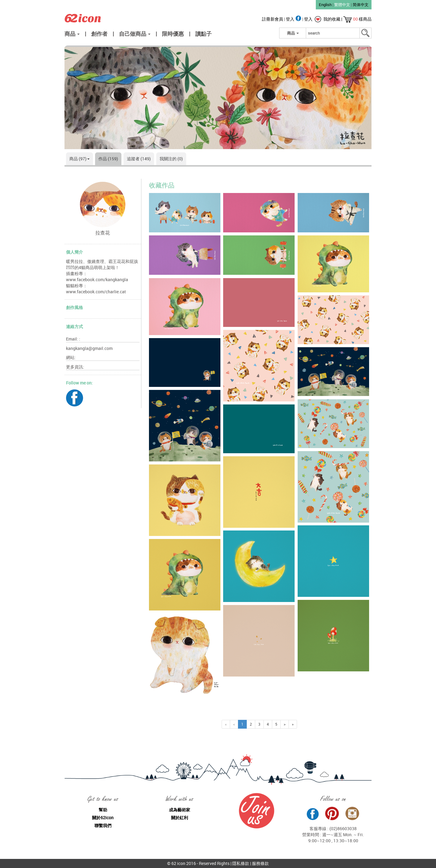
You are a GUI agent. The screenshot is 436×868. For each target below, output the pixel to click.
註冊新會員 (273, 19)
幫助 (103, 810)
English (325, 5)
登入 (294, 19)
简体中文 (361, 5)
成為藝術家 (180, 810)
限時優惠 (173, 34)
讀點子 (203, 34)
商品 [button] (72, 34)
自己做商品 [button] (135, 34)
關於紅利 (180, 818)
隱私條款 (241, 863)
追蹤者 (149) (139, 159)
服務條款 (260, 863)
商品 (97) (79, 159)
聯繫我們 (103, 825)
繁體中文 (342, 5)
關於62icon (103, 818)
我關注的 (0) (171, 159)
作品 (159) (108, 159)
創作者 (99, 34)
